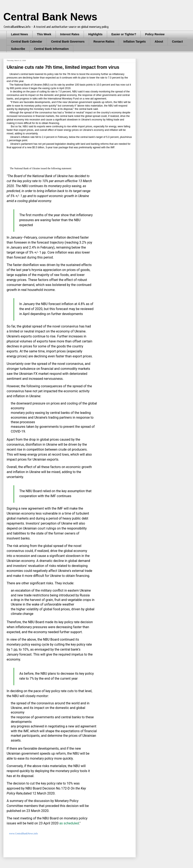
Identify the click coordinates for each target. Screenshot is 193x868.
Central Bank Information (51, 49)
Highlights (95, 34)
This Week (44, 34)
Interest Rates (70, 34)
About (159, 42)
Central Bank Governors (68, 42)
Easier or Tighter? (124, 34)
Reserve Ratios (104, 42)
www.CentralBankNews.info (24, 834)
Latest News (20, 34)
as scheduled (69, 823)
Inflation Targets (134, 42)
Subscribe (18, 49)
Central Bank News (50, 17)
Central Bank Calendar (27, 42)
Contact (177, 42)
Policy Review (155, 34)
